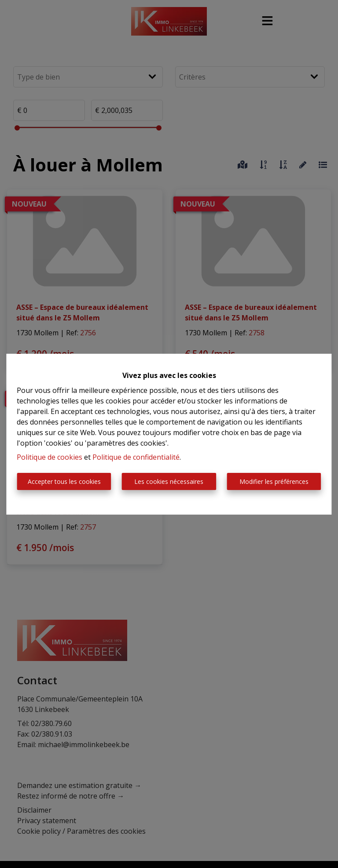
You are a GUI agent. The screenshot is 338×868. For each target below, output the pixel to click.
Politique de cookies (50, 457)
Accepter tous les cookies (64, 481)
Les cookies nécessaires (169, 481)
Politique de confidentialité (136, 457)
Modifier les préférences (274, 481)
